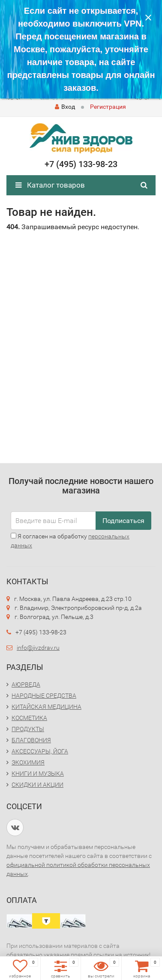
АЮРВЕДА (26, 684)
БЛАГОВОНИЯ (31, 740)
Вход (65, 107)
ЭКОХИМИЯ (28, 762)
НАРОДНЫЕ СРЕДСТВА (44, 696)
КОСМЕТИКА (29, 718)
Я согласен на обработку (70, 541)
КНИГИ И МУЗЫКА (38, 774)
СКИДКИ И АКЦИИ (37, 785)
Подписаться (123, 521)
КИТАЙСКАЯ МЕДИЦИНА (46, 707)
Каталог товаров (50, 185)
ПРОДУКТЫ (28, 729)
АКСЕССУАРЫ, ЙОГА (40, 751)
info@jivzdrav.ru (38, 648)
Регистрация (108, 107)
